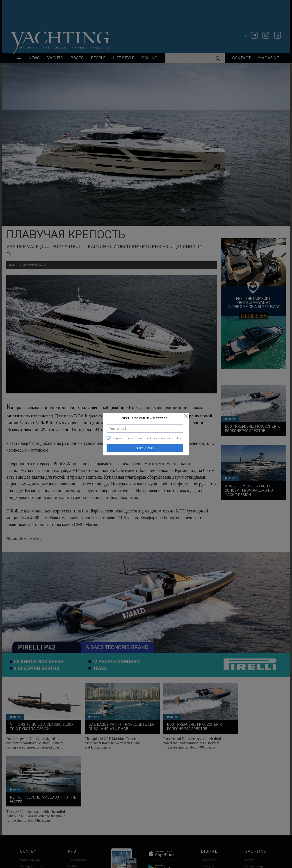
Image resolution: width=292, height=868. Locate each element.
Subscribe (145, 448)
